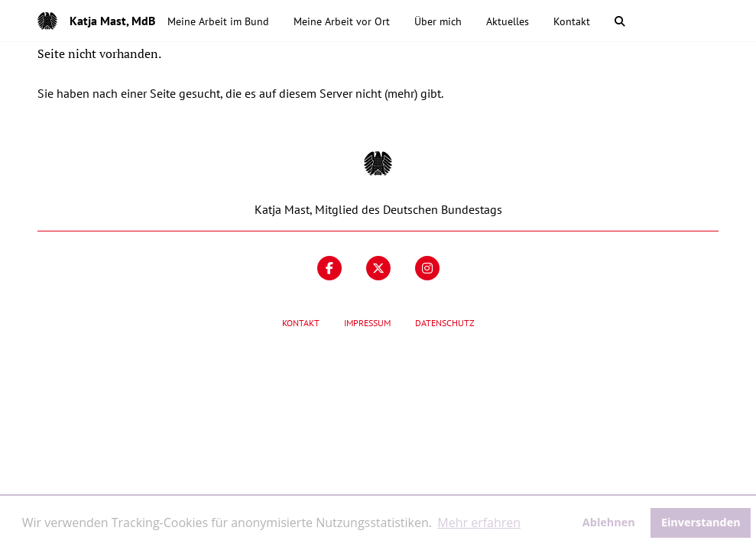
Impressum (367, 323)
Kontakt (301, 323)
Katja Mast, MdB (112, 21)
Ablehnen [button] (609, 522)
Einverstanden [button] (701, 522)
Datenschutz (445, 323)
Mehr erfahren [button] (479, 522)
